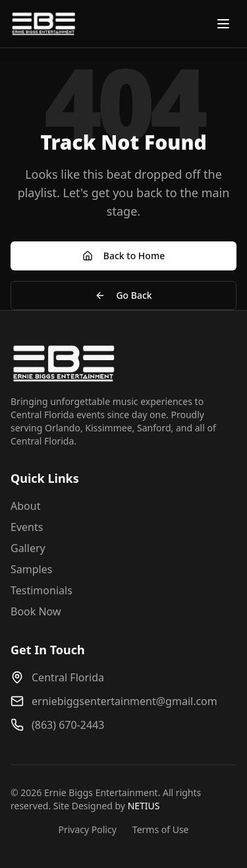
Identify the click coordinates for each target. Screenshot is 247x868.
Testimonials (41, 590)
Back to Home (123, 256)
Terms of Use (161, 829)
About (25, 506)
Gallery (28, 548)
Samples (31, 569)
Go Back (123, 295)
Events (27, 527)
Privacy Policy (87, 829)
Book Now (36, 611)
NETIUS (144, 806)
